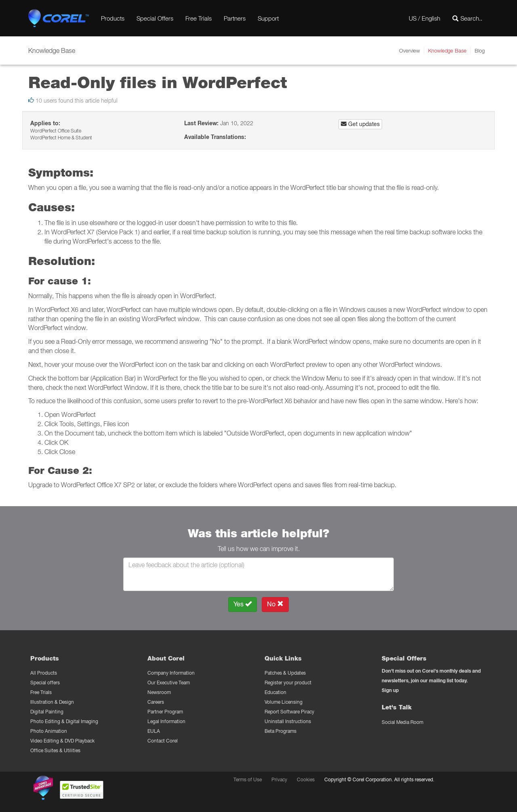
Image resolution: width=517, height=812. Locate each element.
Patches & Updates (285, 673)
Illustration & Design (52, 702)
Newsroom (159, 692)
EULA (154, 731)
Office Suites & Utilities (55, 750)
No (275, 604)
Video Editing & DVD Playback (62, 741)
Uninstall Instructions (288, 721)
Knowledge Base (447, 50)
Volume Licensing (284, 702)
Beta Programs (281, 731)
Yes (243, 604)
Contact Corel (163, 741)
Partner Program (165, 712)
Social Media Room (402, 722)
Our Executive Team (169, 683)
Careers (156, 702)
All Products (44, 673)
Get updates (360, 124)
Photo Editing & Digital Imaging (64, 721)
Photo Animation (49, 731)
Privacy (279, 779)
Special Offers (155, 18)
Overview (410, 50)
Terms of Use (248, 779)
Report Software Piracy (289, 712)
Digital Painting (47, 712)
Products (113, 18)
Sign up (390, 690)
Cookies (306, 779)
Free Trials (199, 18)
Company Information (171, 673)
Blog (480, 50)
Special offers (45, 683)
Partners (235, 18)
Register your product (288, 683)
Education (275, 692)
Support (268, 18)
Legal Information (166, 721)
